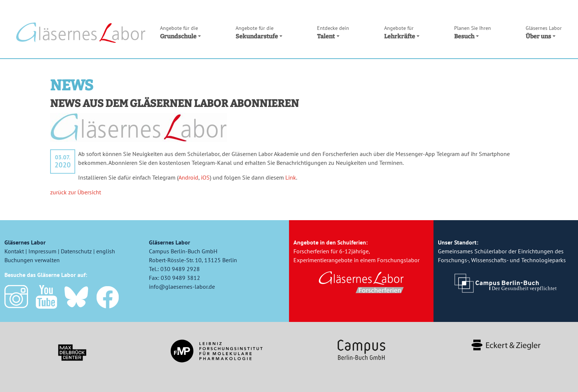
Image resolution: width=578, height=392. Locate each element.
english (106, 251)
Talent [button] (333, 32)
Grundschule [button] (180, 32)
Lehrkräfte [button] (402, 32)
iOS (205, 177)
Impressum (42, 251)
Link (291, 177)
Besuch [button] (473, 32)
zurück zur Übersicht (76, 192)
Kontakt (14, 251)
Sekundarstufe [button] (259, 32)
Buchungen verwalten (32, 260)
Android (188, 177)
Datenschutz (76, 251)
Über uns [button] (544, 32)
